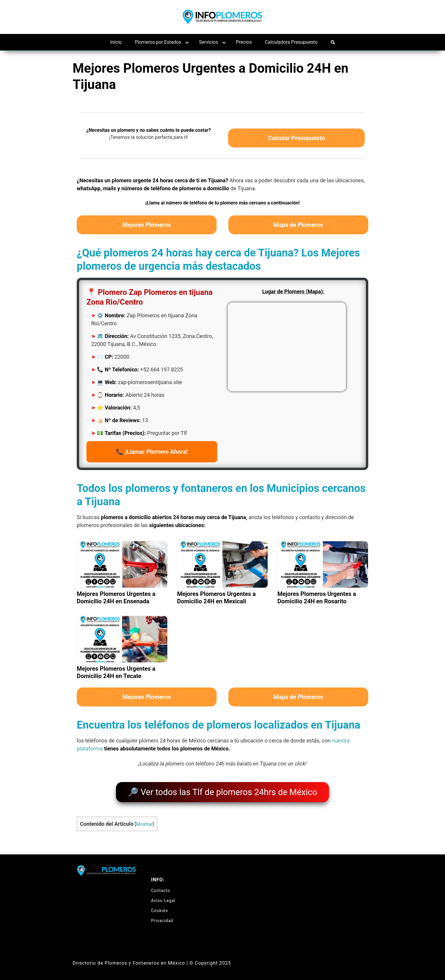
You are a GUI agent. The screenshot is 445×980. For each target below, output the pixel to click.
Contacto (161, 887)
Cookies (159, 907)
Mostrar (144, 821)
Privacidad (162, 917)
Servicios (208, 42)
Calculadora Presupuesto (291, 42)
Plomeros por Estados (158, 42)
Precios (244, 42)
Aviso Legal (163, 897)
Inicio (116, 42)
